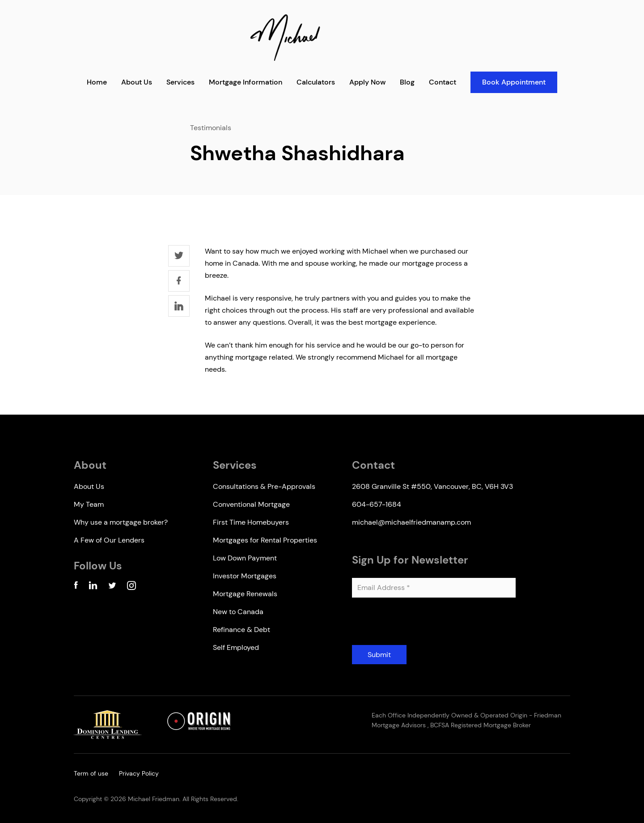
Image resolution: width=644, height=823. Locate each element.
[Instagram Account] (131, 587)
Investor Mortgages (245, 576)
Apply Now (367, 82)
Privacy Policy (139, 773)
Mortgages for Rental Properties (265, 540)
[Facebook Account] (76, 587)
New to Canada (238, 612)
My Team (89, 504)
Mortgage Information (246, 82)
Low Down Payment (245, 558)
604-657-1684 (377, 504)
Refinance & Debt (241, 630)
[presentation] (420, 625)
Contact (443, 82)
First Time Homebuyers (251, 522)
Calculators (316, 82)
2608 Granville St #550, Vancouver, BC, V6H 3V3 (432, 486)
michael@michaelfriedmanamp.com (411, 522)
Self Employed (236, 647)
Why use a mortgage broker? (121, 522)
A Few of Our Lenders (109, 540)
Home (97, 82)
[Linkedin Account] (93, 587)
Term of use (91, 773)
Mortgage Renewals (245, 594)
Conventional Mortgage (251, 504)
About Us (137, 82)
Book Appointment (514, 82)
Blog (407, 82)
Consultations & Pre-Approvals (264, 486)
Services (180, 82)
